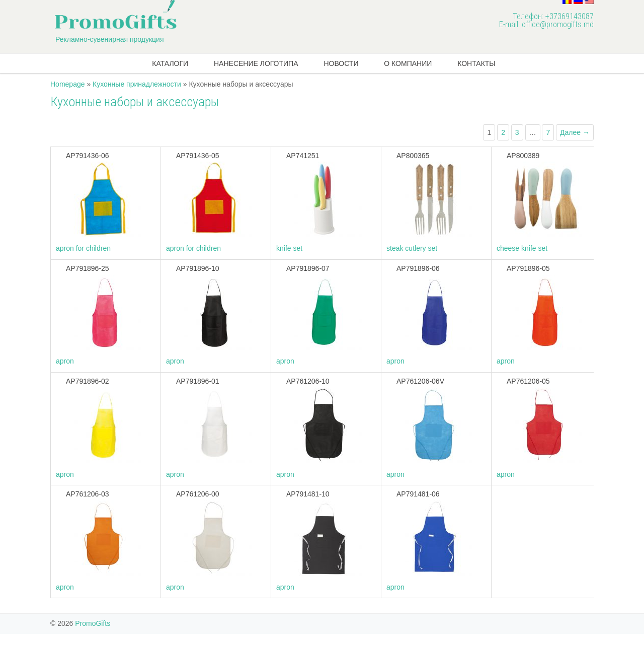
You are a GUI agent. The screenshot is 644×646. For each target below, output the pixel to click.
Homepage (68, 84)
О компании (408, 63)
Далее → (575, 132)
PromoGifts (93, 623)
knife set (289, 248)
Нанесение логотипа (256, 63)
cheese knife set (522, 248)
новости (341, 63)
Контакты (476, 63)
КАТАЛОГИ (170, 63)
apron (65, 361)
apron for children (83, 248)
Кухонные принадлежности (137, 84)
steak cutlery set (412, 248)
